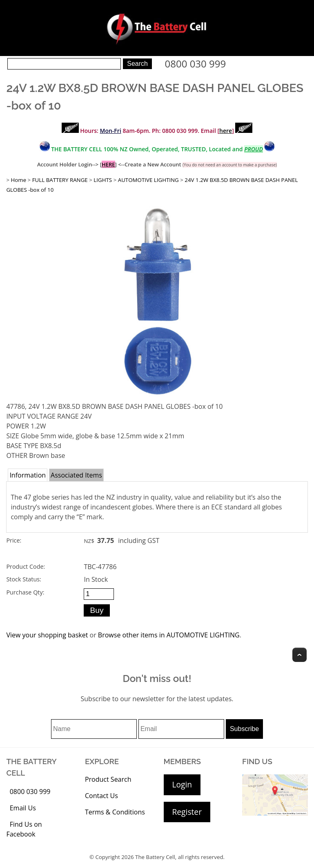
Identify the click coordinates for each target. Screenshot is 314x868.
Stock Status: (23, 579)
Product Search (108, 779)
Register (187, 812)
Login (182, 784)
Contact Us (101, 796)
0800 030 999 (196, 64)
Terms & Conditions (115, 812)
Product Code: (26, 566)
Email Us (23, 808)
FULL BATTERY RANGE (60, 180)
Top (300, 655)
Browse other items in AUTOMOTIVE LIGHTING (169, 635)
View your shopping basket (47, 635)
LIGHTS (103, 180)
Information (28, 475)
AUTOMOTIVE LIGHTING (148, 180)
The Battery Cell (155, 857)
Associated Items (76, 475)
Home (18, 180)
